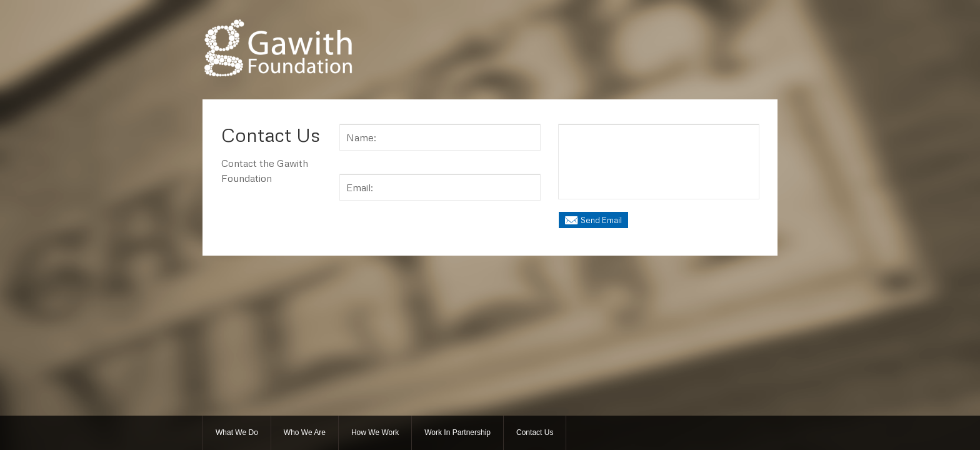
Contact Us (535, 432)
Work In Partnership (457, 432)
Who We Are (305, 432)
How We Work (375, 432)
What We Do (237, 432)
